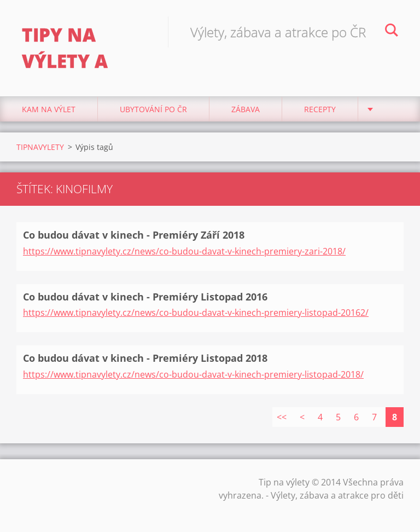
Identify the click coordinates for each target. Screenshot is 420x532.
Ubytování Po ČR (153, 109)
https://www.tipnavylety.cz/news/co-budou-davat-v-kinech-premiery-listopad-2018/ (193, 374)
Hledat (392, 32)
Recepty (320, 109)
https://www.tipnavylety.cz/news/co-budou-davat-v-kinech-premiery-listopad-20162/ (196, 313)
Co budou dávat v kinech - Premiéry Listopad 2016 (145, 297)
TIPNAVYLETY (40, 147)
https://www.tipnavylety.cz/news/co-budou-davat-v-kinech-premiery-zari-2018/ (184, 251)
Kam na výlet (49, 109)
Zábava (246, 109)
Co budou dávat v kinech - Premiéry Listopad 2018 (145, 358)
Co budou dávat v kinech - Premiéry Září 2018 (134, 235)
